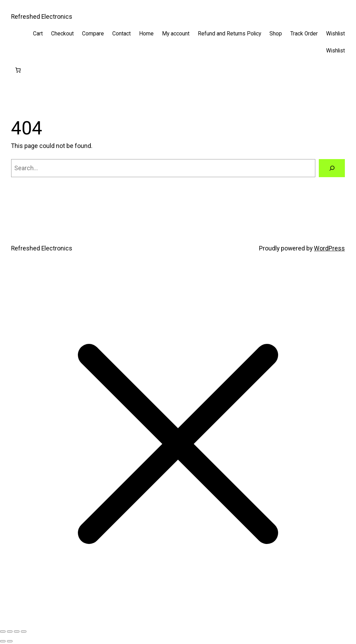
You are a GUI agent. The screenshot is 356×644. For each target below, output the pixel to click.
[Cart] (18, 70)
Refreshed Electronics (42, 17)
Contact (122, 34)
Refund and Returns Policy (229, 34)
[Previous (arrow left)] (3, 641)
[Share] (17, 631)
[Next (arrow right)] (10, 641)
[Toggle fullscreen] (10, 631)
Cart (38, 34)
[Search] (332, 168)
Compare (93, 34)
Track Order (304, 34)
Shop (276, 34)
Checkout (62, 34)
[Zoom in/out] (3, 631)
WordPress (329, 248)
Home (146, 34)
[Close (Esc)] (24, 631)
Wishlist (335, 34)
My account (176, 34)
